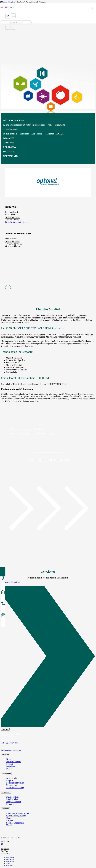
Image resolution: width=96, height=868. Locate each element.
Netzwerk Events (14, 762)
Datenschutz (10, 861)
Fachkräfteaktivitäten (15, 783)
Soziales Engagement (15, 823)
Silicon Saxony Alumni (16, 816)
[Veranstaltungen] (3, 592)
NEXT (9, 769)
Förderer (10, 804)
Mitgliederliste (12, 797)
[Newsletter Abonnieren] (48, 657)
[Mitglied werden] (3, 578)
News (9, 759)
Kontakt (10, 825)
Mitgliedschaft (12, 799)
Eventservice (12, 785)
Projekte (10, 780)
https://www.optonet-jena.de (17, 222)
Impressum (10, 859)
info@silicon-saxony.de (11, 750)
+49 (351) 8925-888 (10, 743)
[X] (2, 844)
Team (9, 818)
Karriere (10, 820)
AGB (8, 863)
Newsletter (11, 766)
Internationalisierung (15, 788)
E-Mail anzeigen (13, 217)
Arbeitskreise (12, 778)
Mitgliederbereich (14, 802)
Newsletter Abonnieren (11, 582)
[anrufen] (3, 604)
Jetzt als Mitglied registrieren (48, 460)
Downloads (10, 857)
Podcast (10, 764)
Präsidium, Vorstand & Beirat (19, 813)
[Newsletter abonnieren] (3, 616)
